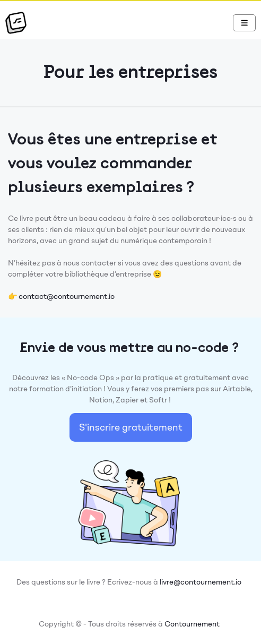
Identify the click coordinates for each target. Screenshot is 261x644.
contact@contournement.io (67, 297)
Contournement (192, 624)
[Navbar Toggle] (245, 23)
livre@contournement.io (201, 582)
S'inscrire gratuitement (131, 427)
